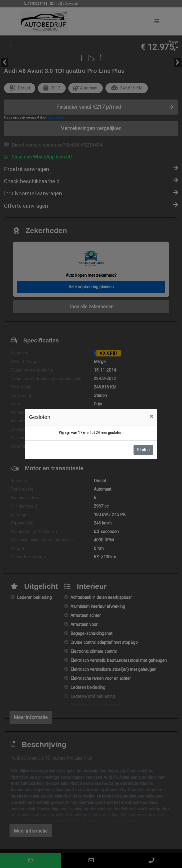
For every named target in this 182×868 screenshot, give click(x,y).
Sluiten (143, 450)
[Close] (151, 416)
